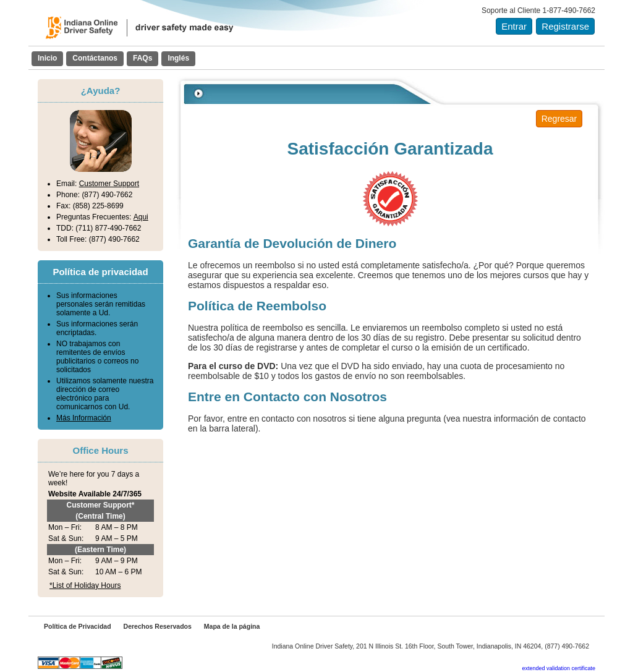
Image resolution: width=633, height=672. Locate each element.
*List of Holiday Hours (85, 585)
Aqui (141, 217)
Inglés (178, 58)
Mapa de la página (232, 626)
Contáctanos (95, 58)
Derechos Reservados (158, 626)
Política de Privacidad (78, 626)
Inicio (47, 58)
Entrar (514, 26)
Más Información (84, 418)
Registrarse (565, 26)
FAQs (142, 58)
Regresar (559, 119)
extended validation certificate (559, 668)
